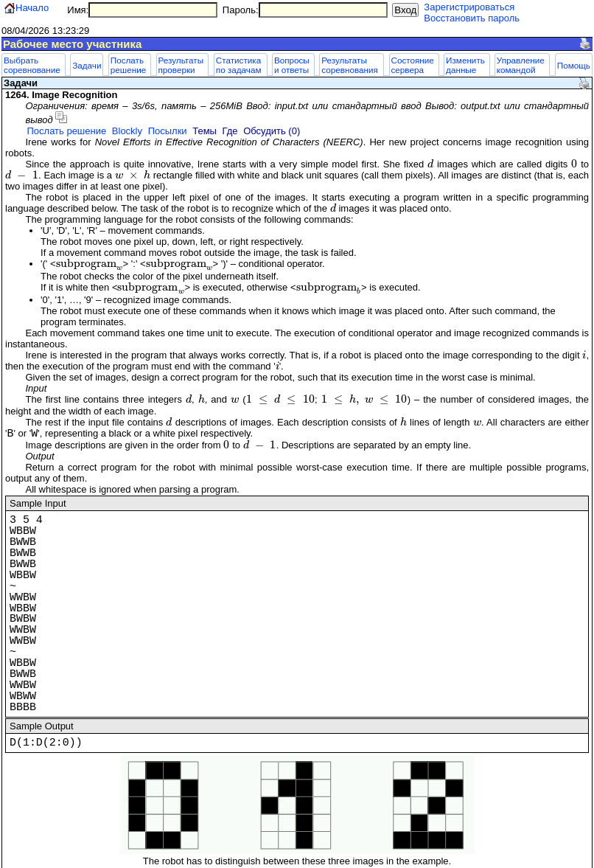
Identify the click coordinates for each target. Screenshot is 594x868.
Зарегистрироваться (469, 7)
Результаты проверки (181, 65)
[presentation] (430, 164)
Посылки (168, 131)
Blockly (127, 131)
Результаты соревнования (350, 65)
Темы (205, 131)
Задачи (87, 65)
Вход (405, 10)
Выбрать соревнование (32, 65)
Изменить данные (465, 65)
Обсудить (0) (272, 131)
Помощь (574, 65)
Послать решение (128, 65)
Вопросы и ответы (292, 65)
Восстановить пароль (472, 18)
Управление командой (521, 65)
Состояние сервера (413, 65)
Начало (32, 8)
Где (230, 131)
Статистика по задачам (239, 65)
